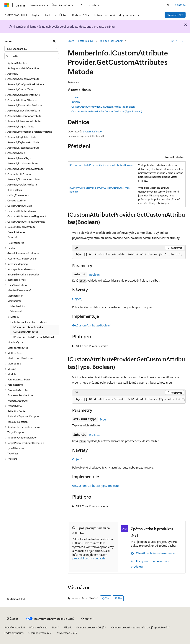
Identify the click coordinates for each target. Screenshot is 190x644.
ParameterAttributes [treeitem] (19, 379)
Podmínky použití (14, 633)
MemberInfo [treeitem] (17, 306)
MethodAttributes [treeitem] (18, 348)
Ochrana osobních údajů (90, 627)
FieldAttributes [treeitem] (16, 243)
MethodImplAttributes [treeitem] (20, 358)
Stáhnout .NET (175, 15)
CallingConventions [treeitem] (18, 195)
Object (76, 299)
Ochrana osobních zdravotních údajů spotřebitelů (139, 627)
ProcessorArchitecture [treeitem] (20, 395)
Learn (71, 41)
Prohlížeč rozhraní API (111, 41)
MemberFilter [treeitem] (15, 296)
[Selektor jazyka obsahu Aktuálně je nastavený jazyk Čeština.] (12, 619)
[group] (129, 400)
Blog (54, 627)
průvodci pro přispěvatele (89, 558)
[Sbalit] (54, 41)
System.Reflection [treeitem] (17, 63)
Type (103, 419)
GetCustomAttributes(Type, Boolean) (95, 486)
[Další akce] (182, 41)
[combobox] (32, 49)
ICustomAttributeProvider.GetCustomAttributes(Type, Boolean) (106, 111)
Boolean (94, 274)
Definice (75, 97)
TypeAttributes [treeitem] (16, 448)
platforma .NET (86, 41)
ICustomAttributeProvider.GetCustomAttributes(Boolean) (103, 107)
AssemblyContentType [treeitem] (20, 89)
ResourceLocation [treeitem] (18, 422)
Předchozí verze (38, 627)
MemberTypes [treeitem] (15, 342)
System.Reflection (93, 131)
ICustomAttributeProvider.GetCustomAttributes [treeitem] (28, 330)
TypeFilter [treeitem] (13, 453)
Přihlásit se (180, 5)
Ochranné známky (39, 633)
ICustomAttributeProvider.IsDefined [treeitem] (34, 337)
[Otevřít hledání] (168, 5)
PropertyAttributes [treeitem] (18, 401)
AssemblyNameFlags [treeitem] (19, 158)
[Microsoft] (7, 5)
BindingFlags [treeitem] (15, 190)
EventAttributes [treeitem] (16, 232)
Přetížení (76, 102)
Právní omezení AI (15, 627)
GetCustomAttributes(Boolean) (92, 325)
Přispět (68, 627)
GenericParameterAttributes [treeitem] (23, 253)
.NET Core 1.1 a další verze (92, 346)
